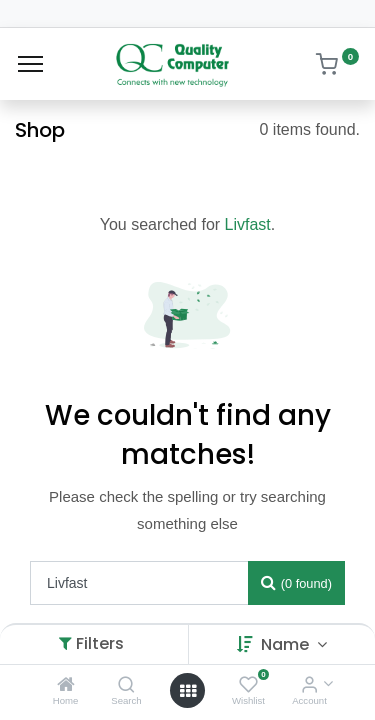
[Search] (126, 685)
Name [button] (287, 644)
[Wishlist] (248, 685)
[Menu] (30, 64)
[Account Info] (309, 685)
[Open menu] (188, 691)
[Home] (66, 685)
